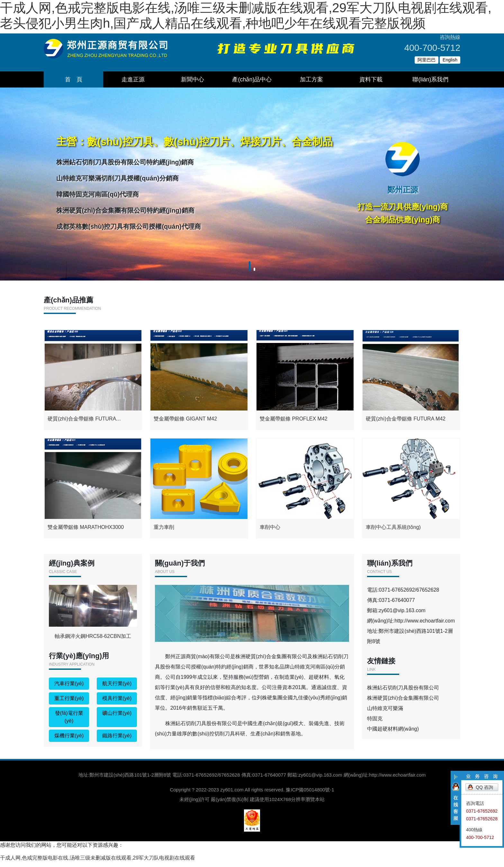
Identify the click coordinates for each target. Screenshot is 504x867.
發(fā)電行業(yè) (69, 722)
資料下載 (371, 79)
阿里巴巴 (427, 60)
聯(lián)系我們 (430, 79)
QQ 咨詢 (484, 787)
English (450, 60)
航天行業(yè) (117, 689)
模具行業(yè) (117, 703)
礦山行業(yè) (117, 718)
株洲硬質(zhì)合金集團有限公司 (403, 703)
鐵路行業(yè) (117, 741)
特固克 (375, 724)
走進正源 (133, 79)
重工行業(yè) (69, 703)
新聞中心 (193, 79)
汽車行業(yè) (69, 689)
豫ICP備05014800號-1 (310, 795)
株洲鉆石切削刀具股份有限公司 (403, 693)
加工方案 (311, 79)
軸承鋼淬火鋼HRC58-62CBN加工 (93, 617)
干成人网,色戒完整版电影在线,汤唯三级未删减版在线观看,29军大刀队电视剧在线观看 (98, 863)
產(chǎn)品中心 (252, 79)
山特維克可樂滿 (385, 713)
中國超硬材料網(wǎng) (393, 734)
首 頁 (74, 79)
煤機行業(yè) (69, 741)
